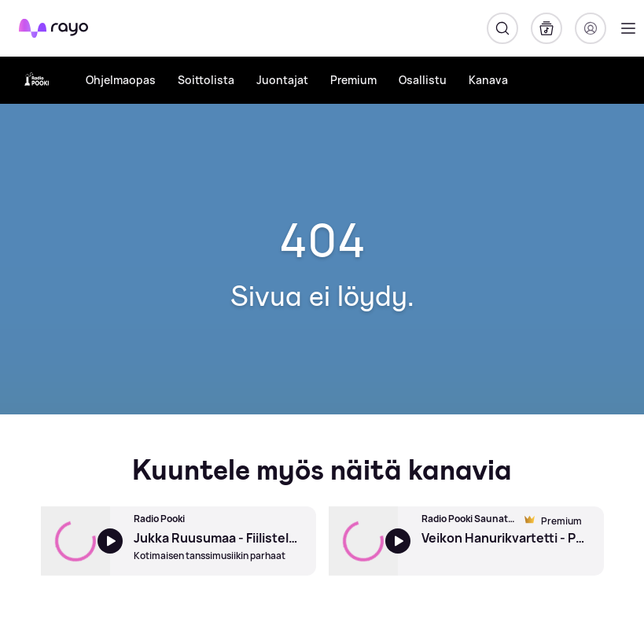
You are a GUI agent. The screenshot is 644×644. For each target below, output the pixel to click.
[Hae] (502, 28)
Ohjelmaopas (121, 80)
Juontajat (282, 80)
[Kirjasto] (546, 28)
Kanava (488, 80)
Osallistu (423, 80)
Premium (353, 80)
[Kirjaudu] (591, 28)
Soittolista (206, 80)
